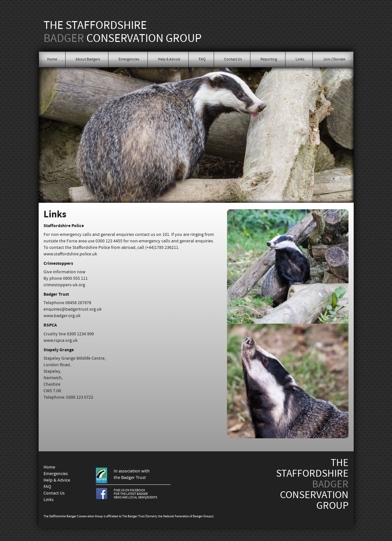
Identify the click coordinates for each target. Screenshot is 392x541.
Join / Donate (334, 59)
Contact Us (233, 59)
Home (52, 59)
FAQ (202, 59)
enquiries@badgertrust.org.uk (73, 309)
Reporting (269, 59)
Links (300, 59)
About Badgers (88, 59)
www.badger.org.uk (62, 316)
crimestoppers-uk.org (64, 285)
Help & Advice (169, 59)
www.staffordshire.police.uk (70, 254)
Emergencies (129, 59)
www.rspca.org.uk (61, 341)
